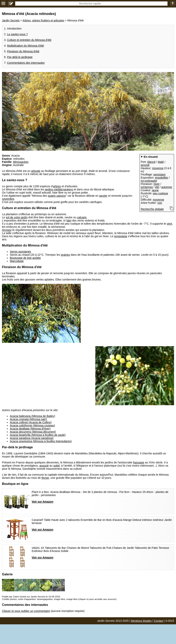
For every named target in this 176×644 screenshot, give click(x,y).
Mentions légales (141, 621)
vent (169, 224)
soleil (57, 466)
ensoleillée (161, 178)
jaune (155, 190)
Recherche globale (152, 209)
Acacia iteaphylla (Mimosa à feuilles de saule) (38, 435)
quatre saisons (57, 196)
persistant (160, 174)
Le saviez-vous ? (17, 34)
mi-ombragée (149, 181)
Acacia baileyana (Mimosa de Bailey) (32, 416)
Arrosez (7, 230)
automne (167, 187)
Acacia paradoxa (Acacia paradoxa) (32, 438)
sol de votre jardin (17, 217)
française (139, 462)
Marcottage (17, 261)
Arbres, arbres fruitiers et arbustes (44, 20)
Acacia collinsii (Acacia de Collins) (31, 422)
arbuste (36, 171)
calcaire (82, 217)
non (160, 203)
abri (69, 221)
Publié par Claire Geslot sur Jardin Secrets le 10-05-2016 (31, 596)
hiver (157, 184)
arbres (57, 186)
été (157, 187)
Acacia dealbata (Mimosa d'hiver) (30, 429)
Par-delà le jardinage (20, 57)
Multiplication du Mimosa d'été (25, 46)
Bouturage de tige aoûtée (25, 258)
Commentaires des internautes (26, 63)
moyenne (158, 168)
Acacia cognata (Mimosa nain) (28, 419)
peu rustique (160, 193)
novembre (8, 199)
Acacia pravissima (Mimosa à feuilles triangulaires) (41, 441)
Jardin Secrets (11, 20)
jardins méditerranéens (59, 189)
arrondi (145, 165)
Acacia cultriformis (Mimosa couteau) (32, 425)
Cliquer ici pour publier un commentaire (26, 611)
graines (65, 255)
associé (44, 466)
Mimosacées (21, 162)
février (45, 478)
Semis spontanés (20, 252)
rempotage (121, 236)
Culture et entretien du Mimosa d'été (29, 40)
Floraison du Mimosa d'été (23, 51)
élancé (151, 162)
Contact (159, 621)
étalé (161, 162)
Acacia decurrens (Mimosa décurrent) (33, 432)
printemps (147, 187)
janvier (103, 196)
